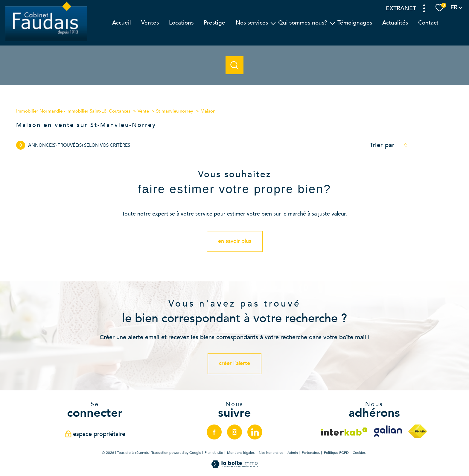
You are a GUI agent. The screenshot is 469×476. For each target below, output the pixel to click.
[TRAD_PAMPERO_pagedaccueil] (46, 41)
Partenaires (311, 453)
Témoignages (355, 22)
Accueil (122, 22)
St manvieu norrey (175, 111)
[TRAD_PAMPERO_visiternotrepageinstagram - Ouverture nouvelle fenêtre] (234, 432)
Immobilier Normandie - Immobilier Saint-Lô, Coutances (73, 111)
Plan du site (214, 453)
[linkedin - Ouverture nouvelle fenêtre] (255, 432)
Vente (143, 111)
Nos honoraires (271, 453)
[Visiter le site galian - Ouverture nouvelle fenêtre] (388, 431)
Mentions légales (241, 453)
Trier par (382, 145)
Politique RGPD (336, 453)
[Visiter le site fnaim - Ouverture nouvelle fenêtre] (418, 431)
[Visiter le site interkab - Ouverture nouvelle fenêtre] (344, 432)
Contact (428, 22)
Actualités (395, 22)
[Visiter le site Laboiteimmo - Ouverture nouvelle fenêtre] (234, 466)
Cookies (359, 453)
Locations (181, 22)
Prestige (214, 22)
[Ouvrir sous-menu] (273, 23)
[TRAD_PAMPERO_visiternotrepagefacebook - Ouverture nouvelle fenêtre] (214, 432)
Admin (293, 453)
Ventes (150, 22)
